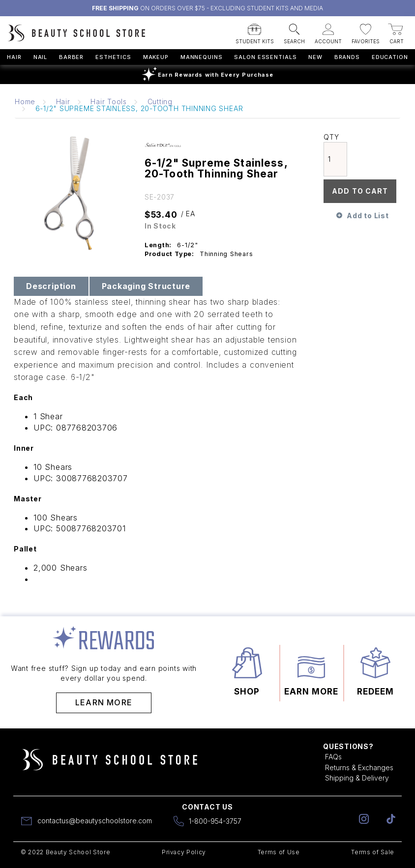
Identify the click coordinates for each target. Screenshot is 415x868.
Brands (347, 57)
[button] (255, 31)
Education (390, 57)
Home (25, 101)
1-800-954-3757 (215, 821)
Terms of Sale (373, 852)
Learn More (104, 702)
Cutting (160, 101)
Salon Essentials (265, 57)
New (315, 57)
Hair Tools (109, 101)
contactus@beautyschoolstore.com (95, 821)
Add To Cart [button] (360, 191)
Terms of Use (279, 852)
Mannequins (202, 57)
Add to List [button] (368, 216)
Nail (41, 57)
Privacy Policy (184, 852)
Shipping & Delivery (357, 778)
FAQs (333, 757)
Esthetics (113, 57)
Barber (71, 57)
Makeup (156, 57)
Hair (14, 57)
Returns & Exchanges (359, 767)
